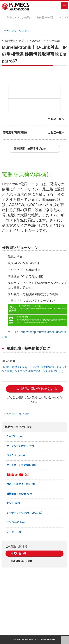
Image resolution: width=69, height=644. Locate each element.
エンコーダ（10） (16, 567)
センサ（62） (14, 548)
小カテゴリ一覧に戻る (18, 31)
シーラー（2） (15, 577)
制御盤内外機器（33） (19, 520)
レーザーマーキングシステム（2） (25, 558)
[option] (34, 103)
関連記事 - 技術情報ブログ (31, 187)
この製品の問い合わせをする (37, 434)
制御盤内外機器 (48, 17)
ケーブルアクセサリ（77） (21, 491)
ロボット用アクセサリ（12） (22, 529)
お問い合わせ (20, 598)
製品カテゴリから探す (22, 17)
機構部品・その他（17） (20, 539)
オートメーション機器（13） (22, 510)
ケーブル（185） (16, 481)
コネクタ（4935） (17, 500)
